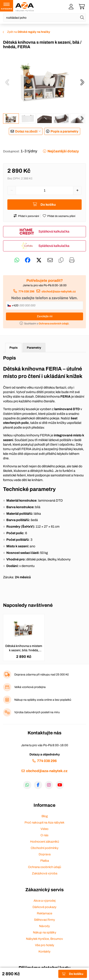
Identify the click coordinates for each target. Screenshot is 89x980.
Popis (14, 348)
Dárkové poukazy (44, 907)
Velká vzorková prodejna (30, 687)
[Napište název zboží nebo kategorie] (44, 18)
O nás (44, 835)
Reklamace (44, 913)
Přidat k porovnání (29, 216)
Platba (45, 861)
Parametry (34, 348)
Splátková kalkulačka (54, 231)
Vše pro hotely (45, 945)
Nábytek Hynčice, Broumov (44, 939)
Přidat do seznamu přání (61, 216)
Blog (45, 816)
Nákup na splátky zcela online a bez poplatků (43, 700)
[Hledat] (82, 18)
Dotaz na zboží (26, 131)
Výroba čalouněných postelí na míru (37, 712)
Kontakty (44, 951)
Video (44, 829)
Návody (44, 926)
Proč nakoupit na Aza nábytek (44, 823)
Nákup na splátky (45, 932)
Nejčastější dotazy (63, 151)
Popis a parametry (64, 131)
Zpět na (29, 32)
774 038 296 (26, 291)
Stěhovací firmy (44, 920)
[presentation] (7, 82)
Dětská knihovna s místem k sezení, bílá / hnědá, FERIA (24, 648)
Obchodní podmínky (45, 848)
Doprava (45, 854)
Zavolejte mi (45, 316)
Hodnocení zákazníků (44, 842)
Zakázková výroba (45, 873)
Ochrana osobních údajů (44, 867)
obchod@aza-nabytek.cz (59, 291)
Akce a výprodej (44, 901)
